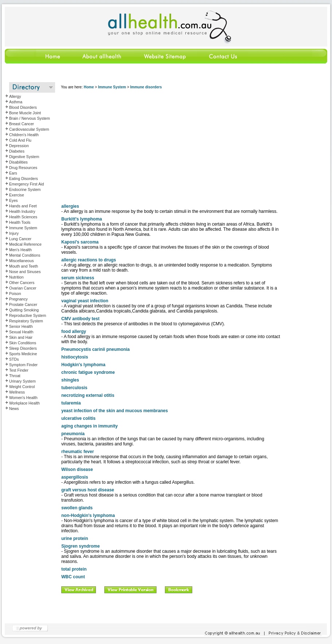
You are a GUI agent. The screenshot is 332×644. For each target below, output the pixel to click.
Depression (19, 146)
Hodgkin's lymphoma (83, 365)
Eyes (13, 200)
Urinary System (22, 381)
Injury (14, 233)
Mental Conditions (25, 255)
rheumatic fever (78, 452)
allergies (70, 206)
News (14, 409)
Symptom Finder (23, 365)
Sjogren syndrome (80, 546)
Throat (15, 376)
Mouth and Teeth (24, 266)
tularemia (71, 403)
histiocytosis (75, 357)
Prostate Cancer (23, 304)
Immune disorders (146, 87)
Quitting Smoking (24, 310)
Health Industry (22, 211)
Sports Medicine (23, 354)
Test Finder (19, 370)
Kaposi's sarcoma (80, 242)
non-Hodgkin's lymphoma (88, 515)
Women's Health (23, 398)
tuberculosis (74, 388)
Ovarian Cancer (23, 288)
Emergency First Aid (26, 184)
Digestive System (24, 157)
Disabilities (18, 162)
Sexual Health (21, 332)
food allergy (74, 331)
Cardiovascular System (29, 129)
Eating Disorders (24, 179)
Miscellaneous (22, 261)
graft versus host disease (88, 490)
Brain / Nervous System (30, 118)
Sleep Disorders (23, 348)
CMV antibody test (80, 319)
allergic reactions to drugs (89, 260)
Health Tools (20, 222)
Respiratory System (26, 321)
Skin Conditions (23, 343)
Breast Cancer (22, 124)
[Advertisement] (171, 146)
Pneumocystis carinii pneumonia (95, 349)
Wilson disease (77, 469)
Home (89, 87)
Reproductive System (28, 315)
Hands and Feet (23, 206)
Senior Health (21, 326)
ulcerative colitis (78, 418)
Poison (15, 294)
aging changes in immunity (90, 426)
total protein (74, 569)
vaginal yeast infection (85, 301)
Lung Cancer (20, 239)
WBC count (73, 577)
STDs (14, 359)
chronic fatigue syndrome (88, 372)
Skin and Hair (21, 337)
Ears (13, 173)
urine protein (75, 538)
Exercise (17, 195)
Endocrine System (25, 189)
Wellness (17, 392)
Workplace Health (24, 403)
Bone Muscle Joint (25, 113)
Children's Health (24, 135)
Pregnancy (18, 299)
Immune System (23, 228)
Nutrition (16, 277)
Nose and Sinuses (25, 272)
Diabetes (17, 151)
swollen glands (77, 508)
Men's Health (20, 250)
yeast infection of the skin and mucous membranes (115, 411)
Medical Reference (25, 244)
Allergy (15, 96)
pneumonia (73, 434)
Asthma (16, 102)
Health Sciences (23, 217)
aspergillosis (75, 477)
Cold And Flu (20, 140)
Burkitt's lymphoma (82, 219)
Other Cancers (22, 283)
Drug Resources (23, 168)
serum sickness (78, 278)
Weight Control (22, 387)
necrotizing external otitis (88, 395)
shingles (70, 380)
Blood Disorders (23, 107)
